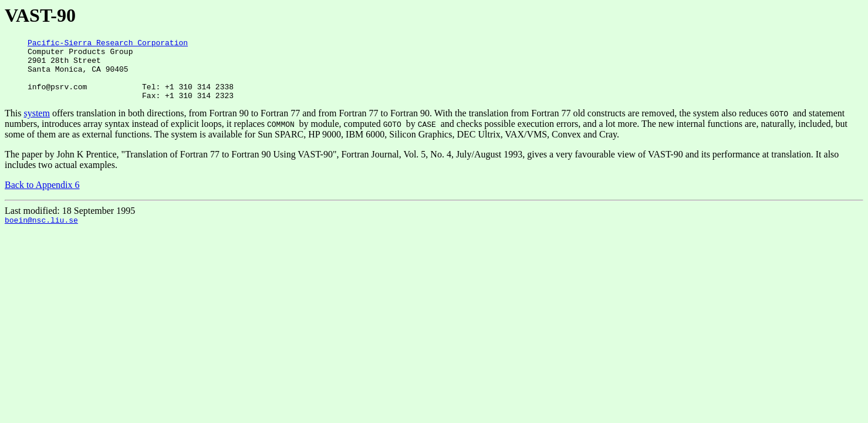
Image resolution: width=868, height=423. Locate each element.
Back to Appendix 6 (42, 197)
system (36, 125)
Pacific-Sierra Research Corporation (108, 44)
